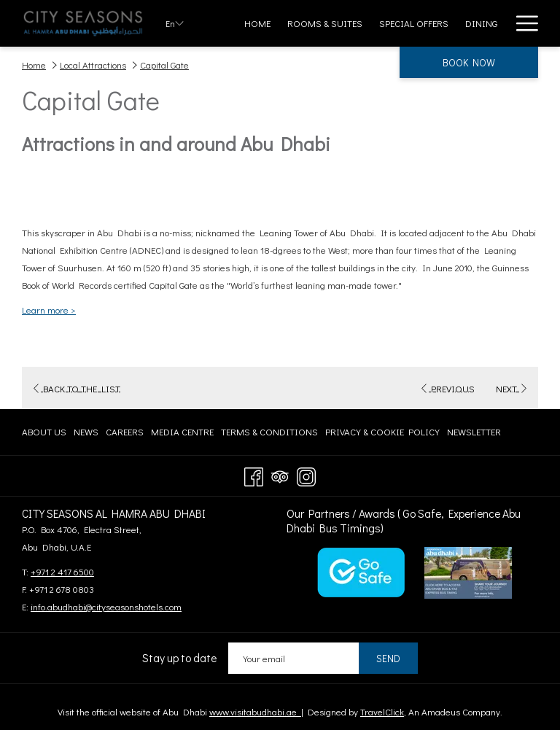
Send (388, 658)
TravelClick (382, 711)
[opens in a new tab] (361, 571)
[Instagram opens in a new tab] (306, 474)
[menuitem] (258, 23)
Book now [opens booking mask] (469, 62)
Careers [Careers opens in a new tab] (125, 434)
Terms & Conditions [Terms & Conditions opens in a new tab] (269, 434)
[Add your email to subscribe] (293, 658)
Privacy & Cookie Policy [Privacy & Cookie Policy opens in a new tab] (382, 434)
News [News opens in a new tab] (86, 434)
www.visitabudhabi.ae (255, 711)
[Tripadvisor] (280, 474)
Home (34, 65)
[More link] (522, 23)
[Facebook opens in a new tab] (254, 474)
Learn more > (49, 310)
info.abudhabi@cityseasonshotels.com (106, 606)
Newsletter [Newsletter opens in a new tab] (474, 434)
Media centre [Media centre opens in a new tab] (182, 434)
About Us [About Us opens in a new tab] (44, 434)
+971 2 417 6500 (62, 571)
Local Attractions (93, 65)
